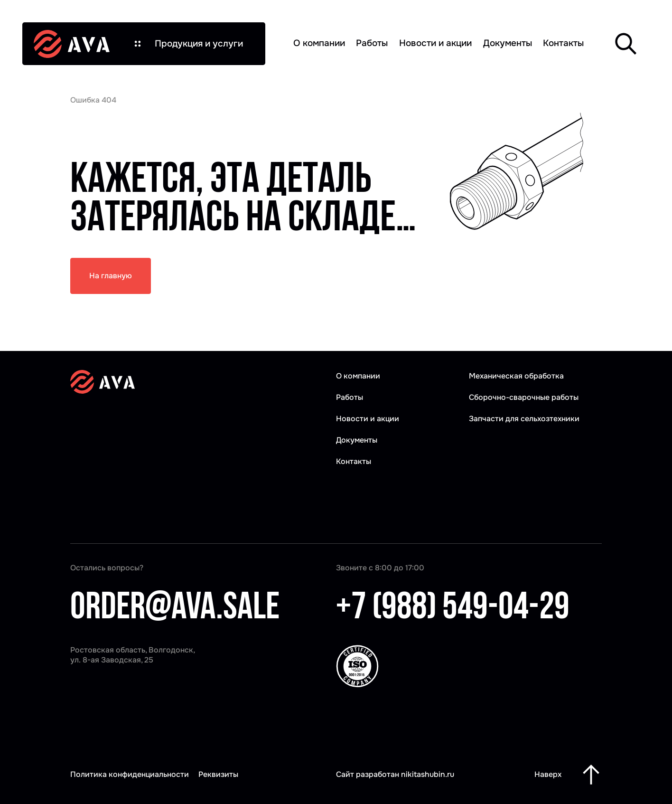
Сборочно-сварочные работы (524, 397)
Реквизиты (218, 774)
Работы (372, 43)
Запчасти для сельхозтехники (524, 419)
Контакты (563, 43)
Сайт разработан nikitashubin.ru (395, 774)
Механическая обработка (516, 376)
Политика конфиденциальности (130, 774)
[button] (187, 44)
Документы (508, 43)
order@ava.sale (175, 609)
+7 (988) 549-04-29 (453, 609)
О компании (319, 43)
